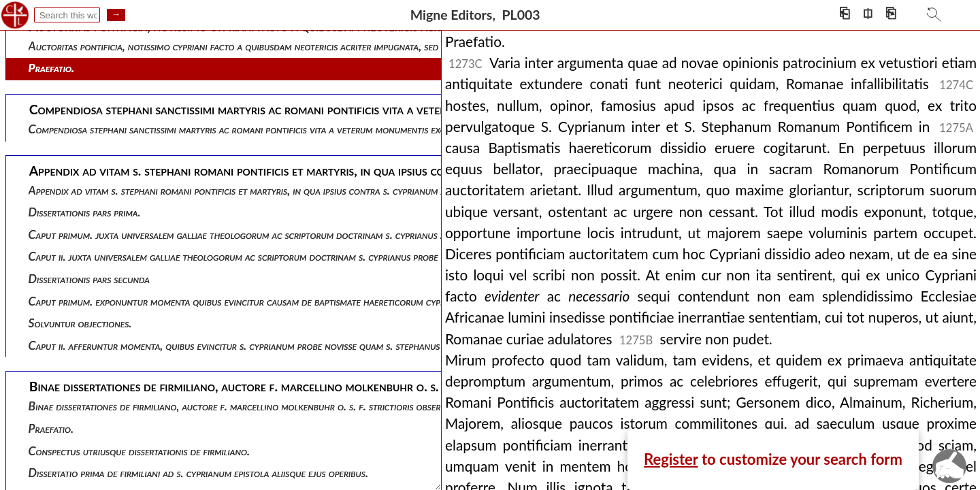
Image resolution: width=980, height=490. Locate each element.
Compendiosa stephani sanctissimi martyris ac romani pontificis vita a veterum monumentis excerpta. (250, 129)
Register (671, 459)
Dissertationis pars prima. (85, 212)
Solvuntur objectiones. (80, 323)
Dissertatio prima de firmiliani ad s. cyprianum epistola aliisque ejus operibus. (198, 473)
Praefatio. (52, 68)
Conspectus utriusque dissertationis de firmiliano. (140, 451)
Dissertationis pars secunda (89, 279)
